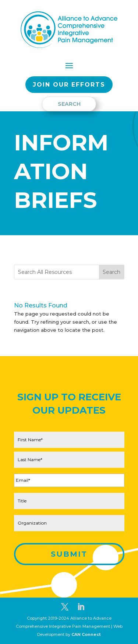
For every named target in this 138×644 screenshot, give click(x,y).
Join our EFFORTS (69, 85)
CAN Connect (86, 634)
